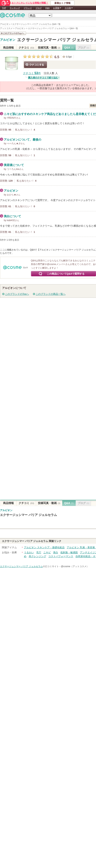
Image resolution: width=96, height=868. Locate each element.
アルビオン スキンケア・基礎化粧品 (44, 547)
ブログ (39, 8)
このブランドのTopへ (17, 294)
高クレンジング (37, 556)
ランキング (15, 8)
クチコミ (26, 48)
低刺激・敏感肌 (69, 552)
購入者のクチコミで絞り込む (43, 78)
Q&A (47, 8)
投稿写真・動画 (49, 48)
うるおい (29, 552)
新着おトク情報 (62, 3)
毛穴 (39, 552)
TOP (4, 8)
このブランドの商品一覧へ (51, 294)
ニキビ (47, 552)
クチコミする (35, 65)
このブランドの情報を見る (13, 33)
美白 (56, 552)
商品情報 (8, 48)
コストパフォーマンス (61, 556)
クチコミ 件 (32, 73)
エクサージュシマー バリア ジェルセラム (28, 515)
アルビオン (8, 40)
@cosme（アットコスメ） (75, 566)
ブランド (28, 8)
